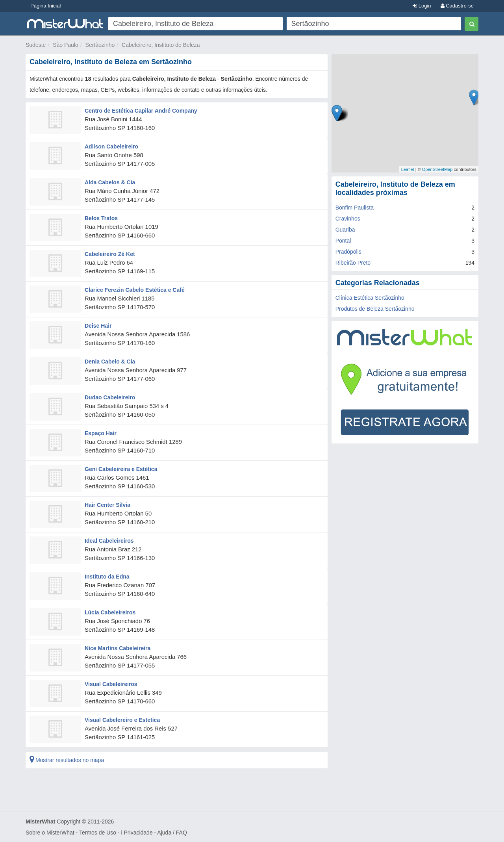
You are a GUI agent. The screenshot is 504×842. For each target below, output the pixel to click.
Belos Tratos (101, 218)
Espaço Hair (101, 433)
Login (422, 6)
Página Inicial (45, 6)
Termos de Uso (98, 833)
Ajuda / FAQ (172, 833)
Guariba (345, 230)
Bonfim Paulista (355, 208)
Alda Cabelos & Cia (110, 182)
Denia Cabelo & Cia (110, 362)
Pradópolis (348, 252)
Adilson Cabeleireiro (111, 147)
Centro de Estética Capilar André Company (141, 111)
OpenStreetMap (437, 169)
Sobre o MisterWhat (50, 833)
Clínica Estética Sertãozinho (370, 298)
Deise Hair (98, 326)
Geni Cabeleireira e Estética (121, 469)
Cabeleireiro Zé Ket (110, 254)
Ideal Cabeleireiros (109, 541)
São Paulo (66, 45)
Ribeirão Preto (353, 263)
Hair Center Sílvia (107, 505)
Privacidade (138, 833)
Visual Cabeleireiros (111, 684)
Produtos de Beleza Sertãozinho (375, 309)
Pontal (343, 241)
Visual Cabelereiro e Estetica (122, 720)
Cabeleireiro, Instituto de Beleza (161, 45)
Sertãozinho (100, 45)
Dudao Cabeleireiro (110, 397)
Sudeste (36, 45)
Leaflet (408, 169)
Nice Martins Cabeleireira (118, 648)
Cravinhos (348, 219)
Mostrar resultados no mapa (67, 760)
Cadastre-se (457, 6)
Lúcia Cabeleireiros (110, 612)
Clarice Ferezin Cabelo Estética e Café (135, 290)
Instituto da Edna (107, 577)
